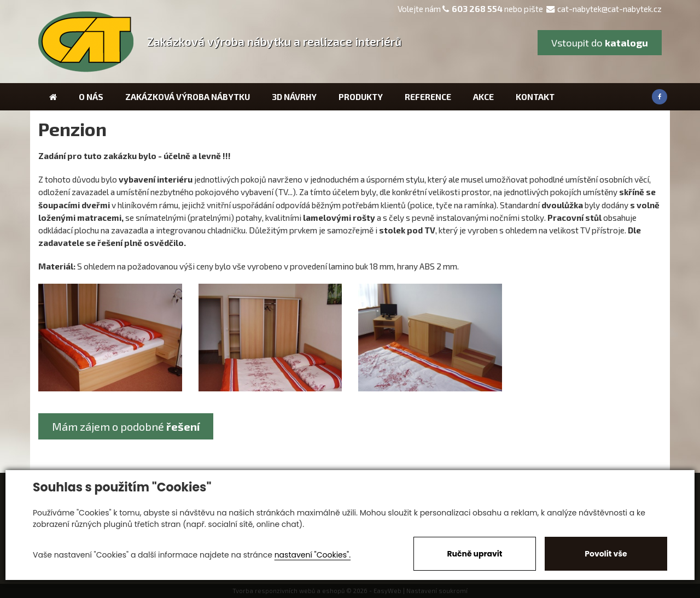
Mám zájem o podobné (126, 426)
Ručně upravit (474, 554)
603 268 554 (477, 9)
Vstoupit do (600, 43)
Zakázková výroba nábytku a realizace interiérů (274, 41)
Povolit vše (606, 554)
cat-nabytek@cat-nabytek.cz (604, 9)
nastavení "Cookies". (313, 555)
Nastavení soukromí (437, 591)
